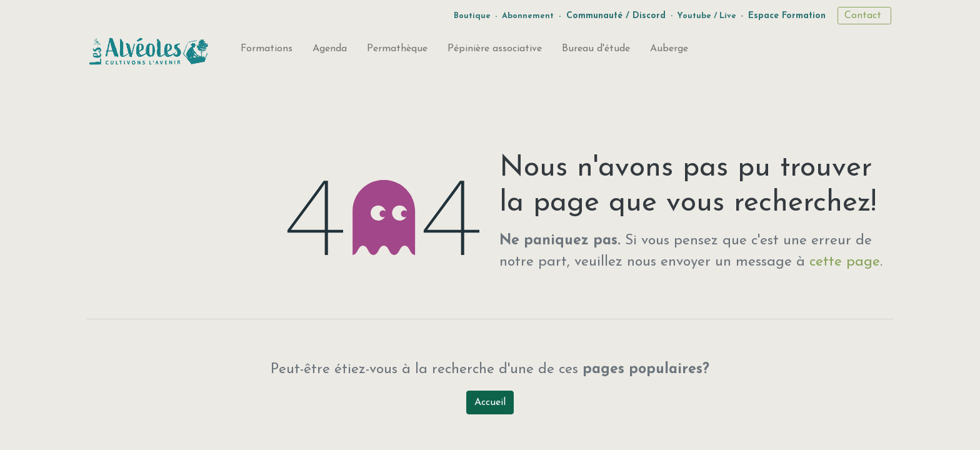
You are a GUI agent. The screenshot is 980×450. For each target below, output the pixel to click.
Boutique (472, 16)
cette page (845, 262)
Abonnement (528, 16)
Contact (864, 16)
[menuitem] (267, 51)
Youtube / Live (707, 16)
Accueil (490, 402)
